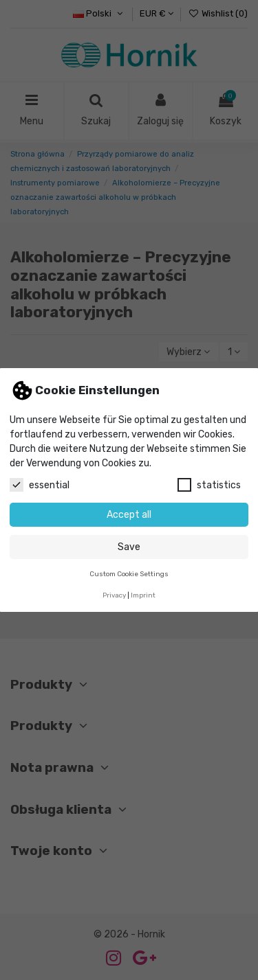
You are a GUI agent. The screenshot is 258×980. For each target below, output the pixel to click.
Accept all (129, 515)
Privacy (114, 595)
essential (40, 485)
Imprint (143, 595)
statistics (209, 485)
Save (129, 547)
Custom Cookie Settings (129, 574)
